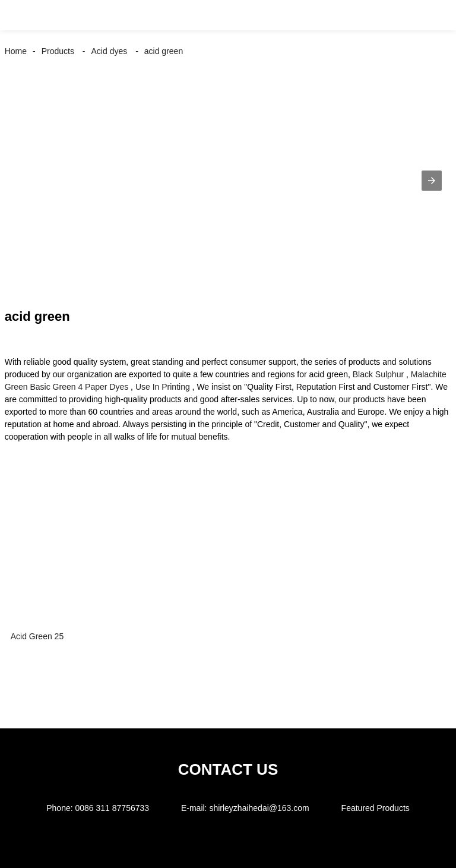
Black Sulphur (378, 374)
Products (58, 51)
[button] (23, 15)
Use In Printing (163, 387)
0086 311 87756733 (112, 808)
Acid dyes (110, 51)
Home (16, 51)
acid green (164, 51)
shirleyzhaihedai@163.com (259, 808)
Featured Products (376, 808)
